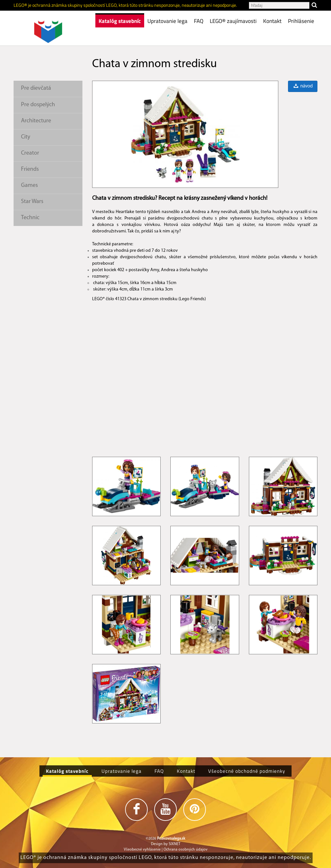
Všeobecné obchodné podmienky (247, 771)
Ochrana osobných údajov (186, 850)
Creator (30, 153)
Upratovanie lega (167, 21)
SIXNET (175, 844)
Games (29, 185)
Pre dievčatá (36, 88)
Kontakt (272, 21)
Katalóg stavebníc (120, 21)
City (26, 137)
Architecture (36, 121)
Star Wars (32, 202)
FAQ (199, 21)
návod (303, 86)
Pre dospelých (38, 105)
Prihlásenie (301, 21)
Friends (30, 169)
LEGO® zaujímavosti (233, 21)
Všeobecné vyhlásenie (142, 850)
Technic (30, 218)
